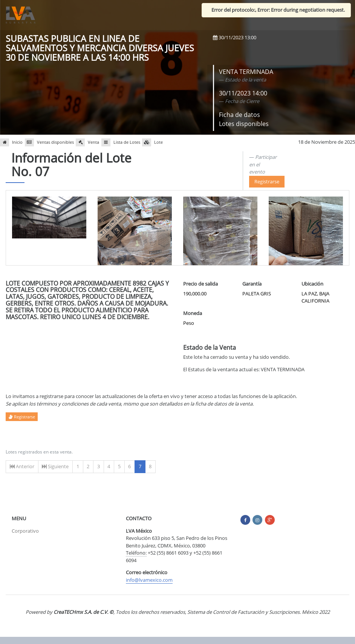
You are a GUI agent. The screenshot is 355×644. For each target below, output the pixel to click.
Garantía (252, 284)
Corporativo (25, 531)
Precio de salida (200, 284)
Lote (152, 142)
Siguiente (55, 466)
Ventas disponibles (49, 142)
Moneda (193, 313)
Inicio (11, 142)
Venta (87, 142)
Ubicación (312, 284)
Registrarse (267, 181)
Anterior (22, 466)
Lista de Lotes (121, 142)
